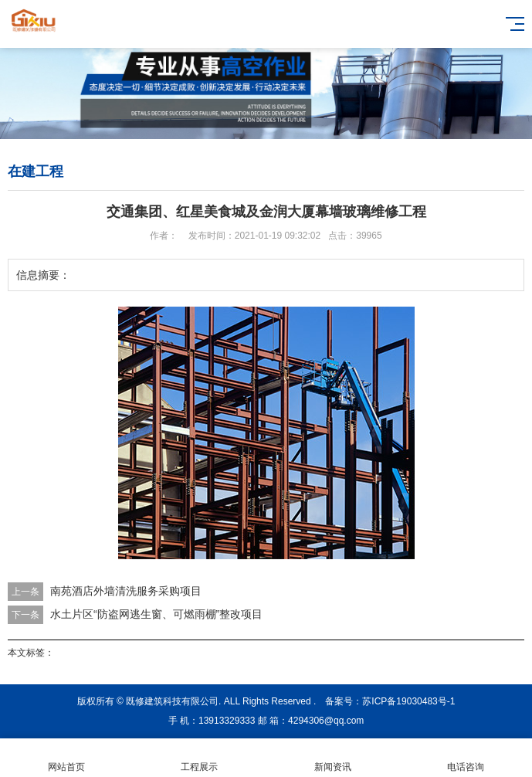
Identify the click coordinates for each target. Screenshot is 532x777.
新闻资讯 (333, 758)
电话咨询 (466, 758)
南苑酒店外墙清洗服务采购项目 (126, 591)
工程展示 (199, 758)
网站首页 (66, 758)
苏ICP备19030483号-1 (408, 701)
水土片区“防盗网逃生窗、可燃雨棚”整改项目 (156, 614)
